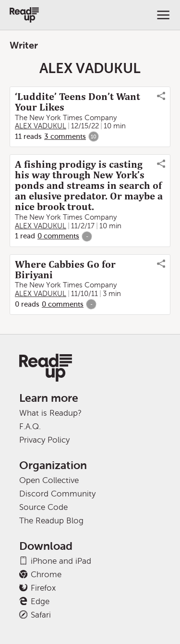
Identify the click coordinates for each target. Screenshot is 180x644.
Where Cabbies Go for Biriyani (65, 270)
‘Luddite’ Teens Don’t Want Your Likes (78, 102)
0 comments (58, 236)
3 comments (65, 136)
